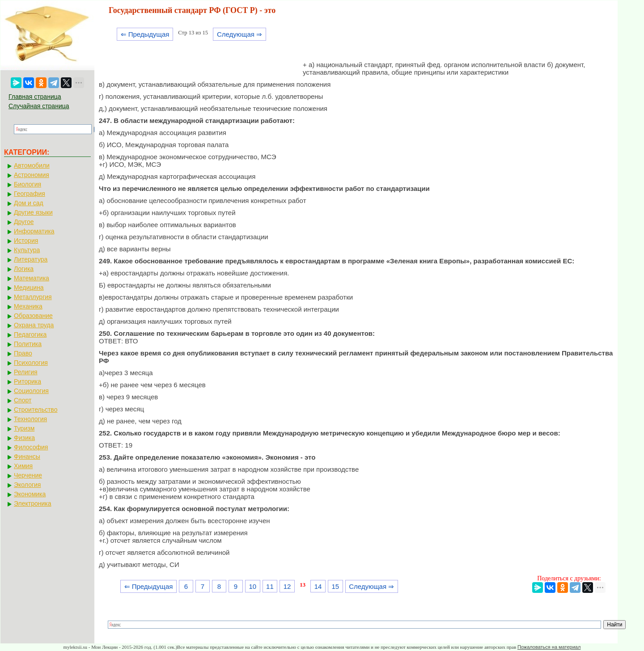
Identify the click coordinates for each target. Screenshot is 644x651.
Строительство (36, 410)
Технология (30, 419)
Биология (28, 184)
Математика (32, 278)
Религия (26, 372)
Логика (24, 269)
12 (287, 586)
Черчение (28, 475)
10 (252, 586)
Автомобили (32, 165)
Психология (31, 363)
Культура (27, 250)
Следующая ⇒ (239, 34)
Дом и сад (29, 203)
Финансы (27, 457)
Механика (28, 306)
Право (23, 353)
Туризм (24, 428)
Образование (33, 316)
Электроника (33, 503)
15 (335, 586)
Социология (31, 391)
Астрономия (32, 175)
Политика (28, 344)
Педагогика (30, 334)
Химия (23, 466)
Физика (24, 438)
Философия (31, 447)
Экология (27, 485)
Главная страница (35, 97)
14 (318, 586)
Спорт (23, 400)
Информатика (34, 231)
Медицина (29, 287)
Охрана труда (34, 325)
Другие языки (33, 212)
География (30, 194)
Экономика (30, 494)
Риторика (28, 381)
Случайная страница (39, 106)
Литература (31, 259)
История (26, 241)
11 (270, 586)
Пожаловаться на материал (549, 647)
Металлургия (33, 297)
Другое (24, 222)
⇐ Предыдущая (145, 34)
